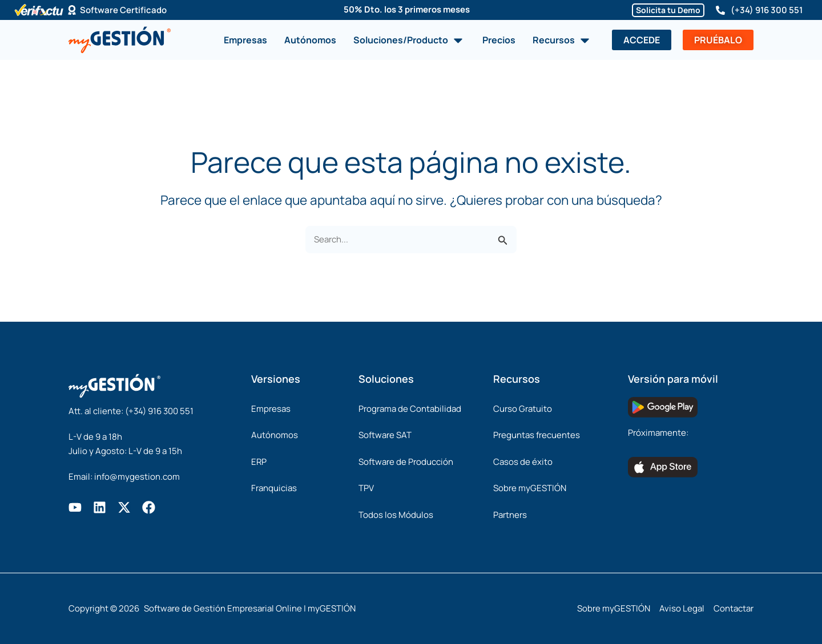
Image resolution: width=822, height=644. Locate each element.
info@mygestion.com (137, 477)
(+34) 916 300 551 (767, 10)
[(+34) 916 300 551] (720, 10)
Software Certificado (123, 10)
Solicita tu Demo (668, 10)
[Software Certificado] (72, 10)
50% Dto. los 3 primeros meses (407, 9)
